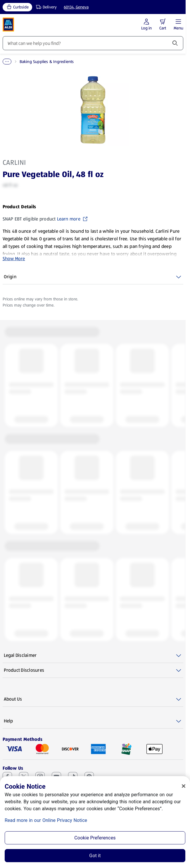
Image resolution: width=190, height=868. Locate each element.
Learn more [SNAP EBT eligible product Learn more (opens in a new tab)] (72, 219)
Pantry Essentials (37, 62)
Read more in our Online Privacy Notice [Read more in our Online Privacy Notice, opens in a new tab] (46, 820)
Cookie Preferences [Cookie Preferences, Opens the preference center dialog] (95, 838)
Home (8, 62)
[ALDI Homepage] (8, 24)
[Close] (184, 786)
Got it (95, 856)
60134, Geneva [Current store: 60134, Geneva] (76, 7)
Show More (14, 259)
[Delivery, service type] (45, 7)
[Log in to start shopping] (146, 25)
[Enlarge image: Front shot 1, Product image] (93, 110)
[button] (163, 22)
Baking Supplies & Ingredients (87, 62)
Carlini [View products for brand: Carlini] (14, 162)
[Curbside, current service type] (17, 7)
